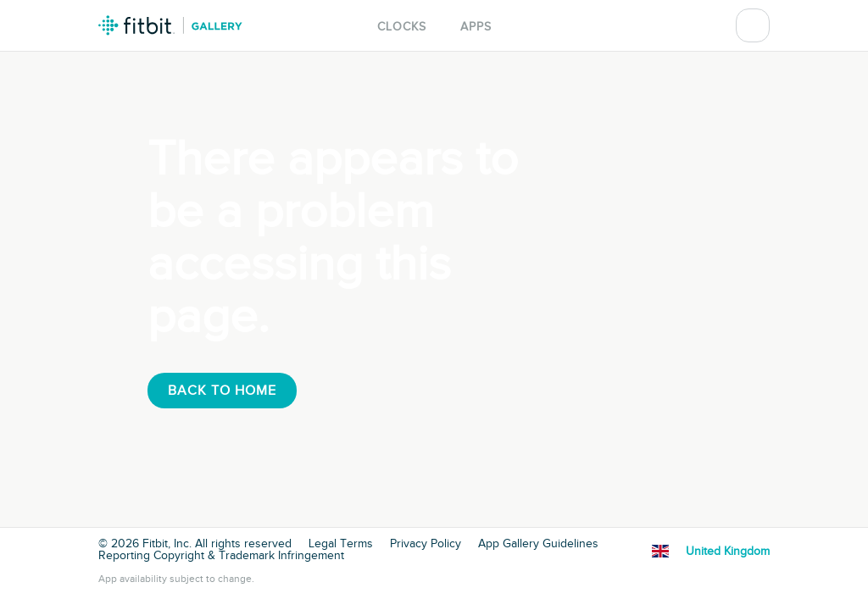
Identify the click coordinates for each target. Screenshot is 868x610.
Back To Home (222, 391)
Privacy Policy (426, 544)
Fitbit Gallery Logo (170, 25)
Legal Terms (341, 544)
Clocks (402, 27)
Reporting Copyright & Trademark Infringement (221, 556)
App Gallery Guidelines (538, 544)
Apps (476, 27)
